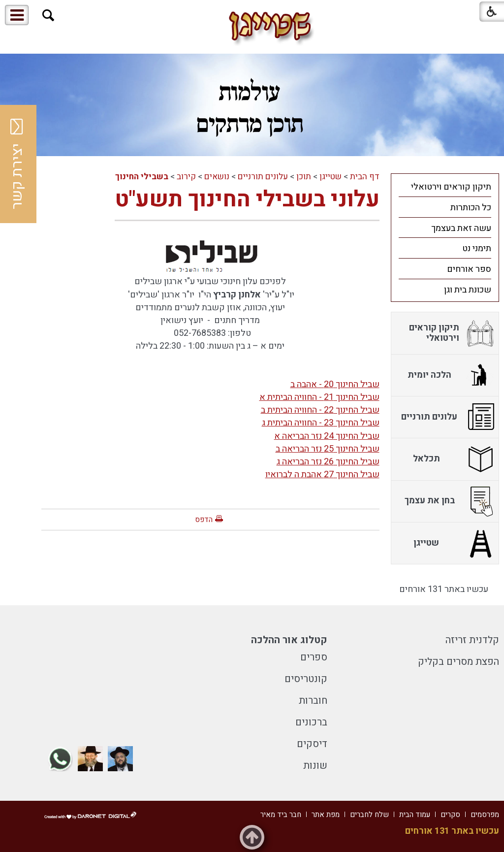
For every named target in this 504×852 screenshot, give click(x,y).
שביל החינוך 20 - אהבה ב (335, 384)
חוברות (313, 701)
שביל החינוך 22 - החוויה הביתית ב (320, 410)
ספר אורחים (469, 269)
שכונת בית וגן (468, 290)
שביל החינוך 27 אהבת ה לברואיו (322, 475)
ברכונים (311, 722)
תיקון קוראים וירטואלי (451, 187)
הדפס (204, 520)
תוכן (304, 177)
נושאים (217, 177)
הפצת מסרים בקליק (458, 662)
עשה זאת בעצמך (461, 228)
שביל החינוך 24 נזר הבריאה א (327, 436)
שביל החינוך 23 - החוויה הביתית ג (321, 423)
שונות (315, 766)
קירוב (186, 177)
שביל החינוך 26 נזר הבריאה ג (328, 462)
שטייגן (331, 177)
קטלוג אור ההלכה (289, 640)
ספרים (314, 657)
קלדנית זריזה (472, 640)
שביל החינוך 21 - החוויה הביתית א (319, 397)
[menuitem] (445, 187)
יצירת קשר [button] (17, 164)
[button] (48, 16)
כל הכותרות (471, 208)
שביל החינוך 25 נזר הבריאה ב (328, 449)
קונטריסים (306, 679)
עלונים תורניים (263, 177)
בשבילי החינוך (142, 177)
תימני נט (477, 248)
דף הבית (365, 177)
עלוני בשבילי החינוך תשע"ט (247, 199)
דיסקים (312, 744)
